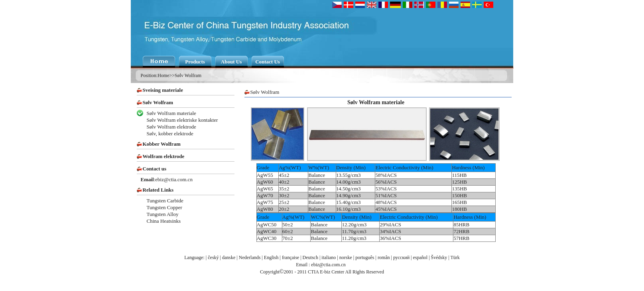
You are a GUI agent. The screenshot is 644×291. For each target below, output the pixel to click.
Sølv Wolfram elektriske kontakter (182, 120)
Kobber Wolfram (162, 144)
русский (401, 257)
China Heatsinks (164, 221)
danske (229, 257)
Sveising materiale (163, 90)
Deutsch (310, 257)
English (271, 257)
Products (195, 62)
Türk (455, 257)
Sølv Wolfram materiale (171, 113)
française (290, 257)
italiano (329, 257)
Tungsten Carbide (165, 201)
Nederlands (250, 257)
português (365, 257)
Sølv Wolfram (188, 75)
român (384, 257)
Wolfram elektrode (164, 156)
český (213, 257)
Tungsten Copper (164, 207)
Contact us (155, 169)
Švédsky (439, 257)
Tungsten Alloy (163, 214)
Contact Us (268, 62)
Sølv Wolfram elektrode (171, 127)
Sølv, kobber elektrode (170, 134)
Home (163, 75)
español (420, 257)
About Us (231, 62)
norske (346, 257)
